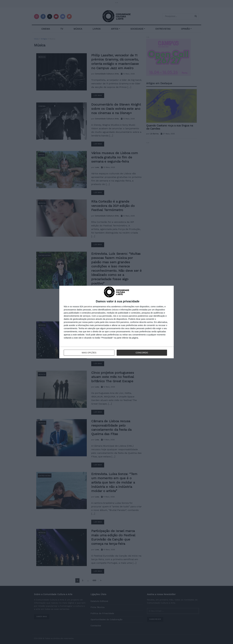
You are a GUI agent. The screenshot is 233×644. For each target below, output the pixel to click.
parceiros (88, 307)
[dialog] (116, 322)
